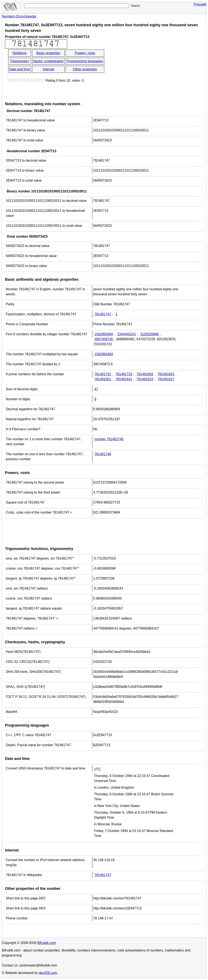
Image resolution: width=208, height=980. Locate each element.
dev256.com (48, 973)
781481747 (103, 314)
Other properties (85, 69)
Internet (48, 69)
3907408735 (104, 339)
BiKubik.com (47, 943)
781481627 (166, 379)
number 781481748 (109, 439)
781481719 (124, 374)
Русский (200, 4)
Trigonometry (20, 61)
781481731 (103, 374)
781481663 (166, 374)
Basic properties (48, 53)
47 (96, 389)
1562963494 (104, 334)
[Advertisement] (142, 66)
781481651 (103, 379)
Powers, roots (85, 53)
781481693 (145, 374)
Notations (20, 53)
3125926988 (150, 334)
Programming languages (85, 61)
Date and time (20, 69)
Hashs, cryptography (48, 61)
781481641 (124, 379)
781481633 (145, 379)
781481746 (103, 454)
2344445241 (127, 334)
